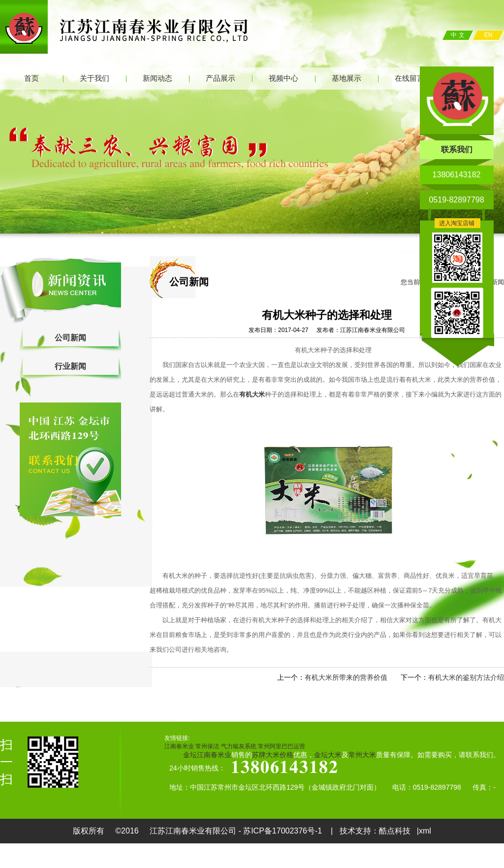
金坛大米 (328, 755)
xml (425, 831)
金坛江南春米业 (207, 755)
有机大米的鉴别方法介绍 (466, 677)
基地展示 (346, 78)
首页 (31, 78)
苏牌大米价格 (273, 755)
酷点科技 (395, 831)
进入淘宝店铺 (457, 223)
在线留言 (409, 78)
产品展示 (220, 78)
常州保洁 (207, 746)
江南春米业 (179, 746)
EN (488, 35)
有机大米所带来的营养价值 (346, 677)
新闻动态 (157, 78)
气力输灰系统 (239, 746)
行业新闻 (70, 366)
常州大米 (362, 755)
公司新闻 (70, 338)
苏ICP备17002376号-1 (284, 831)
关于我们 (94, 78)
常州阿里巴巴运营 (282, 746)
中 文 (457, 35)
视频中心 (283, 78)
